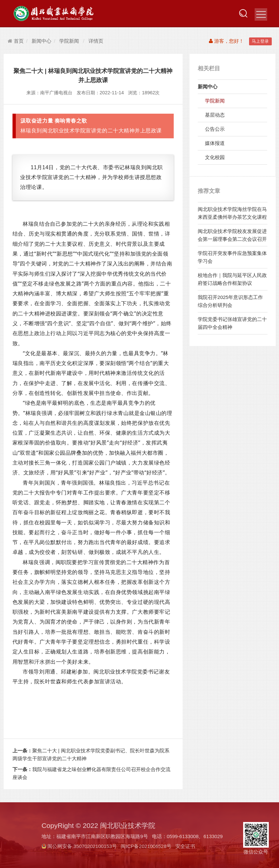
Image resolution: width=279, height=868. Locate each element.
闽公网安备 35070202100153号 (82, 846)
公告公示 (215, 129)
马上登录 (260, 41)
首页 (16, 41)
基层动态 (215, 115)
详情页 (96, 41)
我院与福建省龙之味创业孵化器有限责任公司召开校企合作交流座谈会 (91, 773)
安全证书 (185, 846)
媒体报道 (215, 143)
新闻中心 (41, 41)
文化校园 (215, 157)
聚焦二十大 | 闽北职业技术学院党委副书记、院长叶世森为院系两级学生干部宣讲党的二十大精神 (91, 754)
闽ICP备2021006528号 (146, 846)
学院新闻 (69, 41)
